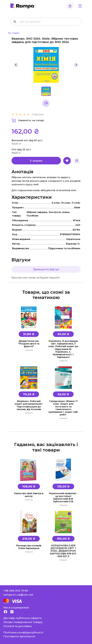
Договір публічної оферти (23, 618)
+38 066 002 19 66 (16, 591)
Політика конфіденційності (23, 632)
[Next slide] (76, 65)
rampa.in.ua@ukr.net (18, 595)
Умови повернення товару (23, 622)
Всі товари (14, 33)
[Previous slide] (16, 65)
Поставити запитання (19, 636)
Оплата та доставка (17, 626)
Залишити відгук (46, 269)
